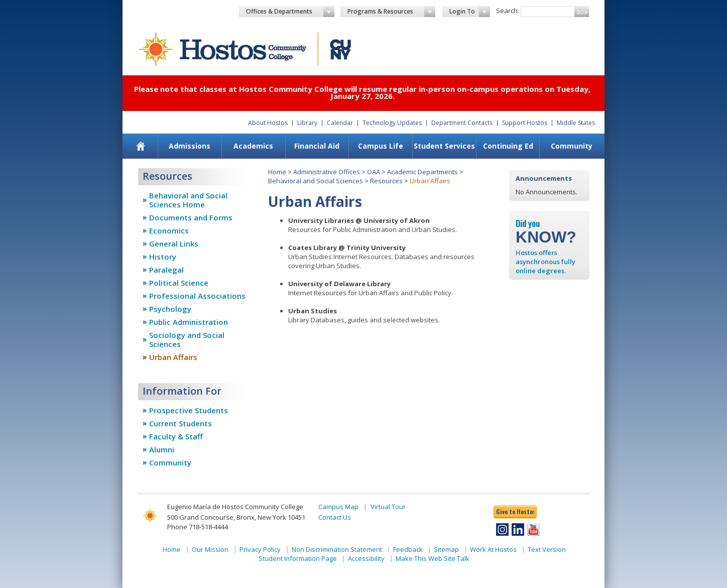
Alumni (162, 449)
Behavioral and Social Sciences (316, 181)
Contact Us (335, 517)
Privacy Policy (260, 549)
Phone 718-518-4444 (198, 527)
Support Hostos (525, 123)
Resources (386, 181)
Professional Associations (197, 296)
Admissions (190, 146)
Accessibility (366, 558)
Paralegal (166, 270)
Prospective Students (189, 410)
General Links (174, 244)
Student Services (444, 146)
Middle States (576, 123)
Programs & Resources (392, 12)
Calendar (340, 123)
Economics (169, 230)
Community (572, 146)
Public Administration (189, 322)
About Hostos (268, 123)
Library (307, 123)
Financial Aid (317, 146)
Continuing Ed (508, 146)
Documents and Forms (191, 217)
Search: (508, 11)
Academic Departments (422, 172)
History (163, 257)
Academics (253, 146)
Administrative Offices (327, 172)
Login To (470, 12)
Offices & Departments (290, 12)
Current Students (180, 423)
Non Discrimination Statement (337, 549)
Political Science (179, 283)
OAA (374, 172)
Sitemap (446, 549)
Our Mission (210, 549)
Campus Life (381, 146)
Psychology (170, 309)
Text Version (547, 549)
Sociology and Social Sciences (187, 339)
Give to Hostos (515, 511)
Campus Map (338, 507)
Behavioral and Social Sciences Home (188, 200)
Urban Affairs (173, 357)
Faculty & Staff (176, 436)
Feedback (408, 549)
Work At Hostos (493, 549)
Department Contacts (462, 123)
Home (277, 172)
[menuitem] (141, 146)
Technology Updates (392, 123)
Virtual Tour (388, 507)
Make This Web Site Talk (433, 558)
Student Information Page (298, 558)
